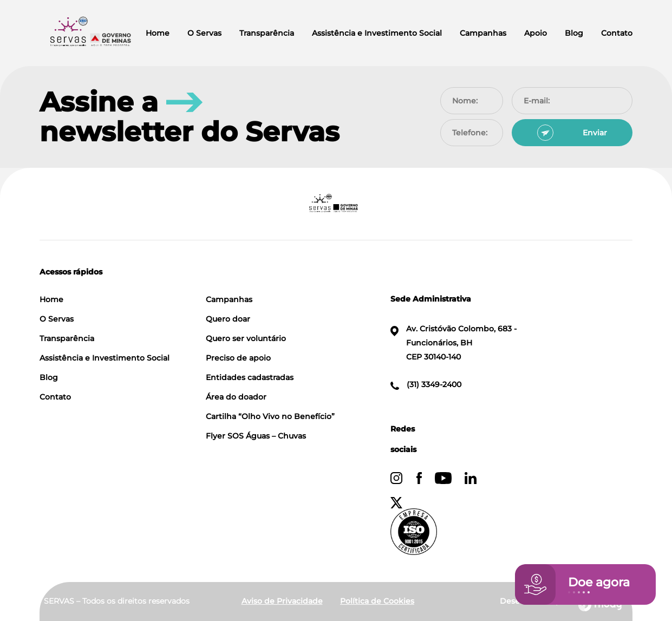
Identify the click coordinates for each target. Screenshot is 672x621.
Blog (574, 33)
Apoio (536, 33)
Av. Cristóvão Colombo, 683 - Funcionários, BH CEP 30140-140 (454, 343)
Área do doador (236, 397)
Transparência (267, 33)
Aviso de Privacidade (282, 601)
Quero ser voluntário (246, 338)
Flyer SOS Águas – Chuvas (256, 436)
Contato (617, 33)
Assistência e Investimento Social (377, 33)
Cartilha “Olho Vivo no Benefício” (270, 416)
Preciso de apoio (238, 358)
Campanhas (483, 33)
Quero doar (228, 319)
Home (158, 33)
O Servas (204, 33)
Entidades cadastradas (250, 377)
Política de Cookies (377, 601)
